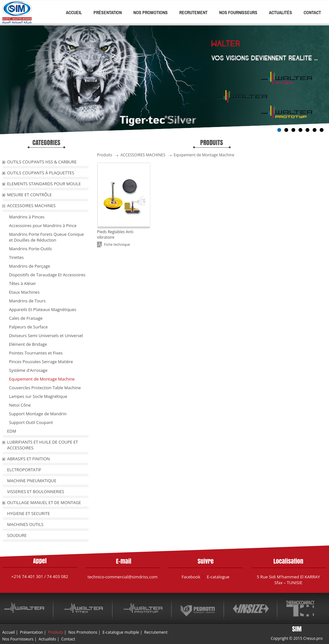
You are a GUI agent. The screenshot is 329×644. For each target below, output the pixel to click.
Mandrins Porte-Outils (31, 249)
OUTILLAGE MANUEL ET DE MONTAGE (44, 502)
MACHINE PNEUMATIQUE (32, 481)
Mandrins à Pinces (27, 217)
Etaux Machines (24, 292)
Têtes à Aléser (22, 283)
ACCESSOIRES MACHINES (31, 206)
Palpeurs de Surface (28, 327)
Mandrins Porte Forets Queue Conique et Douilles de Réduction (46, 237)
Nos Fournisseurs (238, 13)
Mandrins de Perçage (30, 266)
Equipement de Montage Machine (42, 379)
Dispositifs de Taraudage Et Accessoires (47, 275)
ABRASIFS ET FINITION (28, 459)
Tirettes (16, 257)
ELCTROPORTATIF (24, 470)
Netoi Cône (20, 405)
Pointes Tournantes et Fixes (36, 353)
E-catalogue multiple (121, 632)
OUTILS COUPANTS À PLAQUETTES (41, 173)
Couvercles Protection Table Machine (45, 388)
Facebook (191, 577)
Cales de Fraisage (26, 318)
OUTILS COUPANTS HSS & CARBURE (42, 162)
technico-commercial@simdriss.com (123, 577)
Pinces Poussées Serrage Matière (41, 362)
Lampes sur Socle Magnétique (38, 396)
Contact (312, 13)
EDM (12, 431)
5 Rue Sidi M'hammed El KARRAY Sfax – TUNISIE (288, 580)
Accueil (74, 13)
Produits (56, 632)
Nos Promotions (151, 13)
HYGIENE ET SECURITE (28, 513)
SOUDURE (17, 535)
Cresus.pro (313, 638)
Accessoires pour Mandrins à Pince (43, 225)
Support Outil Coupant (31, 422)
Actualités (280, 13)
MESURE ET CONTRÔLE (29, 195)
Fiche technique (117, 244)
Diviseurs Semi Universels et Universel (46, 336)
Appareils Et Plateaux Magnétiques (43, 309)
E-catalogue (218, 577)
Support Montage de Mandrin (38, 414)
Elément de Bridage (28, 344)
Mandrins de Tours (27, 301)
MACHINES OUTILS (25, 524)
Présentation (108, 13)
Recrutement (193, 13)
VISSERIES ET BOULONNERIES (36, 492)
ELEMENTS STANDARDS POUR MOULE (44, 184)
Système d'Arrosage (28, 370)
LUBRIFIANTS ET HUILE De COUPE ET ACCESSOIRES (43, 445)
